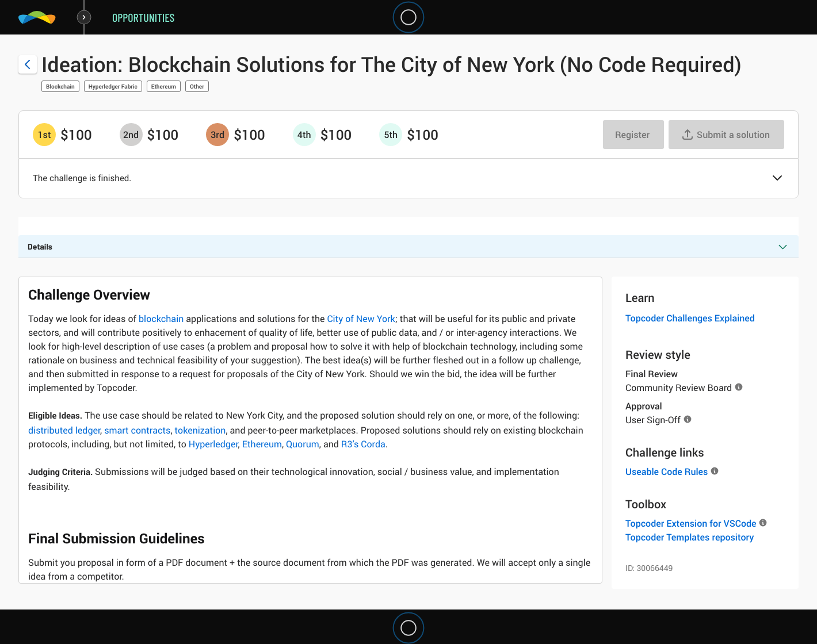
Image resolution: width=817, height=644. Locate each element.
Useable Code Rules (667, 471)
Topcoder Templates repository (690, 537)
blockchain (161, 319)
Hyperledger (213, 444)
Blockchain (60, 86)
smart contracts (137, 430)
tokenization (201, 430)
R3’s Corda (363, 444)
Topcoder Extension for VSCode (691, 523)
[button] (777, 179)
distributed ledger (64, 430)
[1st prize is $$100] (44, 135)
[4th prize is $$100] (304, 135)
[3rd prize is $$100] (217, 135)
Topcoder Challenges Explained (690, 318)
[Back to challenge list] (28, 64)
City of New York (361, 319)
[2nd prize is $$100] (131, 135)
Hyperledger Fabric (113, 86)
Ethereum (164, 86)
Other (197, 86)
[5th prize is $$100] (391, 135)
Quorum (303, 444)
